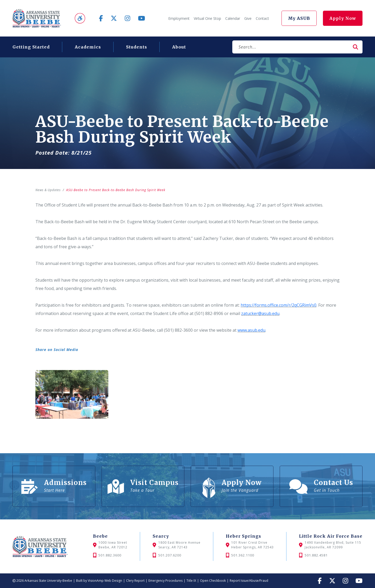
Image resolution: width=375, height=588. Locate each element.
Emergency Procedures (165, 581)
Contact (262, 18)
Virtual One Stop (207, 18)
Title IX (191, 581)
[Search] (290, 47)
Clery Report (135, 581)
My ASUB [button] (299, 18)
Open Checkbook (213, 581)
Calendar (233, 18)
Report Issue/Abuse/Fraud (249, 581)
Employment (179, 18)
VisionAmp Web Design (105, 581)
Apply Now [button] (343, 18)
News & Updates (48, 190)
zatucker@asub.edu (260, 313)
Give (248, 18)
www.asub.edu (251, 330)
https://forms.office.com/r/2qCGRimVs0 (279, 305)
